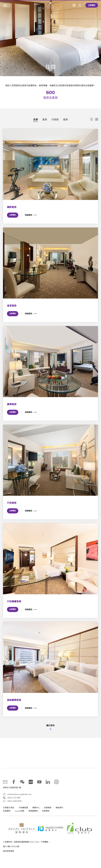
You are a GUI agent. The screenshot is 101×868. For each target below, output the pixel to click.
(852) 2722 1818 (14, 798)
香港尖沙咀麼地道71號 (12, 788)
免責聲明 (46, 811)
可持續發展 (23, 808)
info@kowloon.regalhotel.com (19, 794)
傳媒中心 (36, 808)
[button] (6, 164)
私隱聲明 (7, 811)
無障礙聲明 (33, 811)
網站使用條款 (9, 851)
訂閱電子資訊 (9, 808)
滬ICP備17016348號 (11, 847)
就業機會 (48, 808)
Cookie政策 (19, 811)
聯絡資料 (59, 808)
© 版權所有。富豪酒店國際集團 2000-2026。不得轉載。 (26, 842)
